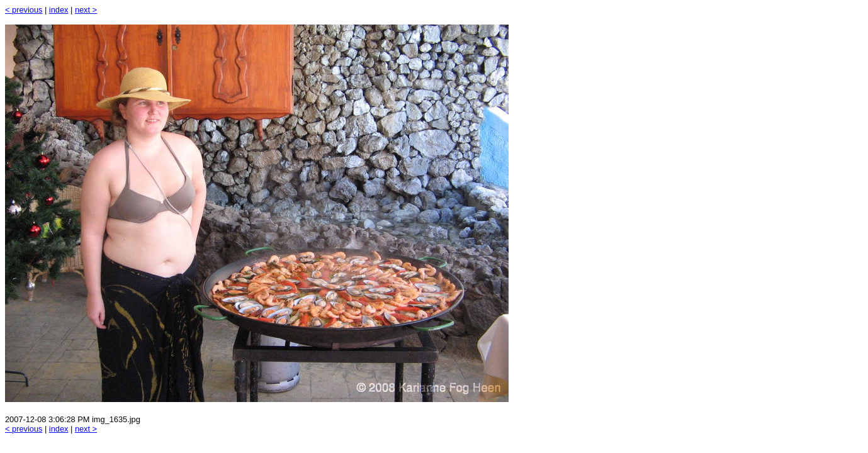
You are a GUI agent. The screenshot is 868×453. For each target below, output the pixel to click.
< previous (24, 10)
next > (86, 10)
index (59, 10)
